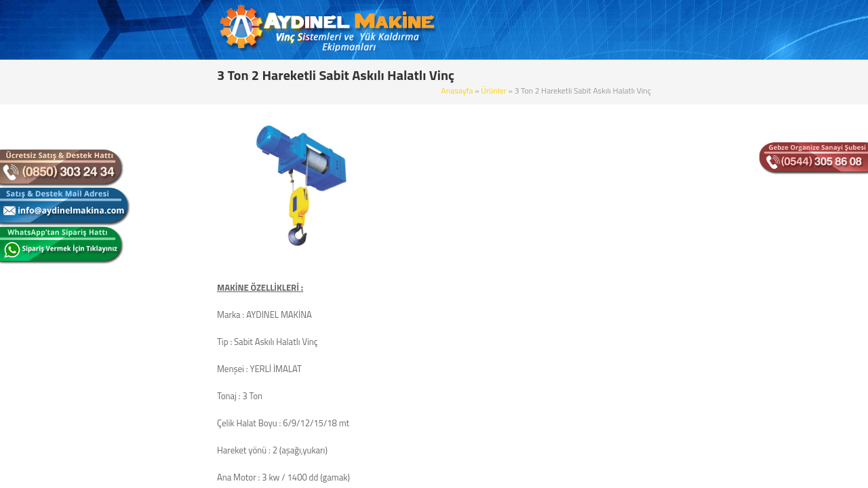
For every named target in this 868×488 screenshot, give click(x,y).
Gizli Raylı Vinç (152, 324)
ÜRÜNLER (529, 30)
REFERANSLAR (641, 30)
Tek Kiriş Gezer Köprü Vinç (173, 205)
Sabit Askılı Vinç (154, 158)
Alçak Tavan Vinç (156, 419)
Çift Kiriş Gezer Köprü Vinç (173, 229)
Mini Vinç (142, 371)
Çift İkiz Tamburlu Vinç (166, 253)
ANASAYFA (399, 30)
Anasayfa (560, 73)
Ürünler (596, 73)
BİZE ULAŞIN (718, 30)
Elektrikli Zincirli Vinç (163, 348)
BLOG (579, 30)
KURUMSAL (465, 30)
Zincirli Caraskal (154, 395)
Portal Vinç (145, 300)
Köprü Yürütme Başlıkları (171, 443)
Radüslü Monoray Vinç (167, 466)
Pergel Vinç (146, 277)
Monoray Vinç (151, 182)
